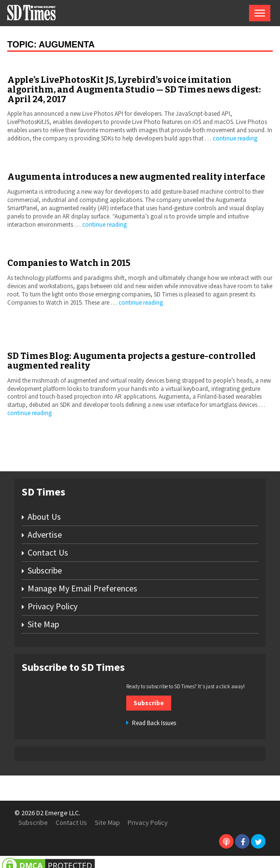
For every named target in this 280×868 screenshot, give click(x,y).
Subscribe (45, 570)
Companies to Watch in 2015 (69, 263)
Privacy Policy (52, 606)
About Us (44, 517)
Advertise (45, 535)
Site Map (43, 624)
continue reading (235, 138)
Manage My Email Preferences (82, 588)
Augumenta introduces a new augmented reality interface (136, 177)
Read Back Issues (154, 723)
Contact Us (48, 552)
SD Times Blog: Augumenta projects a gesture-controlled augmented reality (132, 361)
